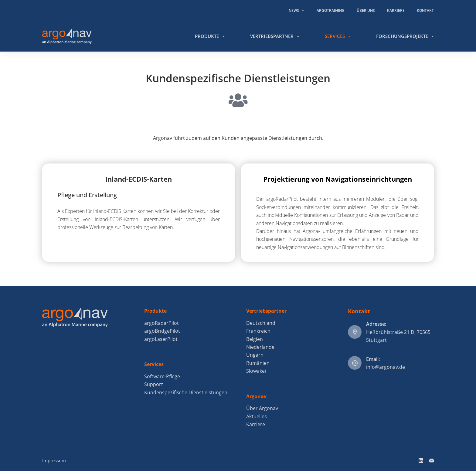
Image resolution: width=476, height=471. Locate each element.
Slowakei (256, 371)
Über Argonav (262, 408)
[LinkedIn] (421, 461)
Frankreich (258, 331)
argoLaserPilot (161, 339)
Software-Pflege (162, 376)
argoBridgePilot (162, 331)
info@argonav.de (386, 367)
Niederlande (260, 347)
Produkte (211, 36)
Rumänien (258, 363)
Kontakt (425, 10)
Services (339, 36)
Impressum (54, 460)
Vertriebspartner (276, 36)
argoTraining (331, 10)
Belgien (255, 339)
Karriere (396, 10)
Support (154, 384)
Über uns (366, 10)
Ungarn (255, 355)
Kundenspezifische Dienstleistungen (186, 392)
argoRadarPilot (161, 323)
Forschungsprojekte (405, 36)
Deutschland (261, 323)
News (298, 11)
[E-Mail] (432, 461)
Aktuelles (257, 416)
